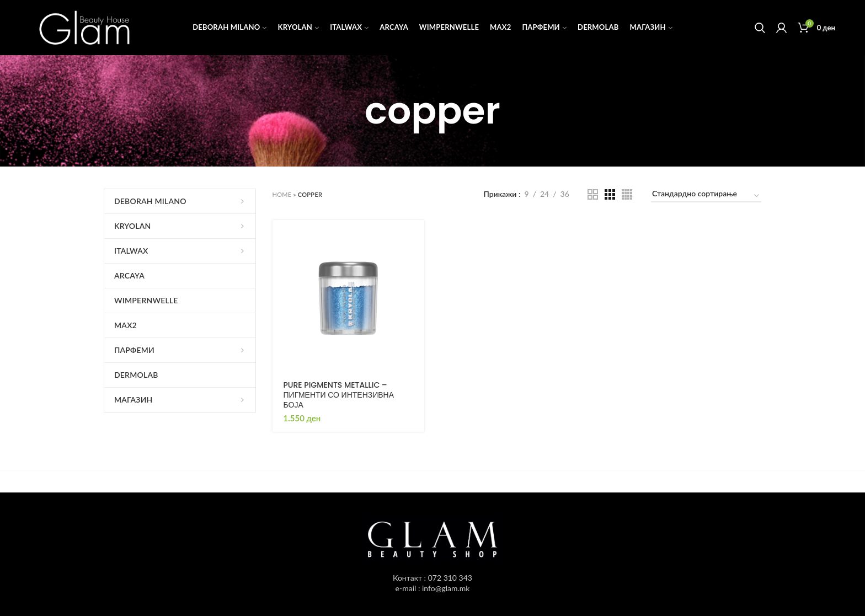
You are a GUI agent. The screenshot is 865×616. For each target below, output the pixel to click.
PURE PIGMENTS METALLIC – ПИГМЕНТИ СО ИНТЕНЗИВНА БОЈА (339, 395)
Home (282, 194)
